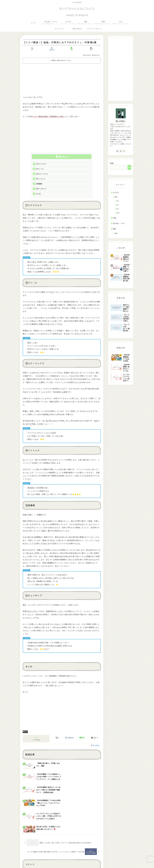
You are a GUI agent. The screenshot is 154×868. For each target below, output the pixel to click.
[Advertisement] (62, 79)
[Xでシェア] (32, 49)
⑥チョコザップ (41, 189)
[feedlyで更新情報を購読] (121, 151)
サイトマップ (129, 862)
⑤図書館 (39, 184)
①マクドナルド (41, 164)
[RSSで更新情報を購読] (124, 151)
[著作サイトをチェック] (117, 151)
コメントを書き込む (63, 840)
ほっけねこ (121, 121)
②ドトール (40, 169)
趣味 (25, 732)
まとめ (39, 194)
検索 (112, 163)
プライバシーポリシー (116, 862)
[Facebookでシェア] (52, 49)
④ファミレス (41, 179)
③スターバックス (42, 174)
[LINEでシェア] (72, 49)
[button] (91, 49)
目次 (60, 157)
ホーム (94, 862)
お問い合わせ (103, 862)
